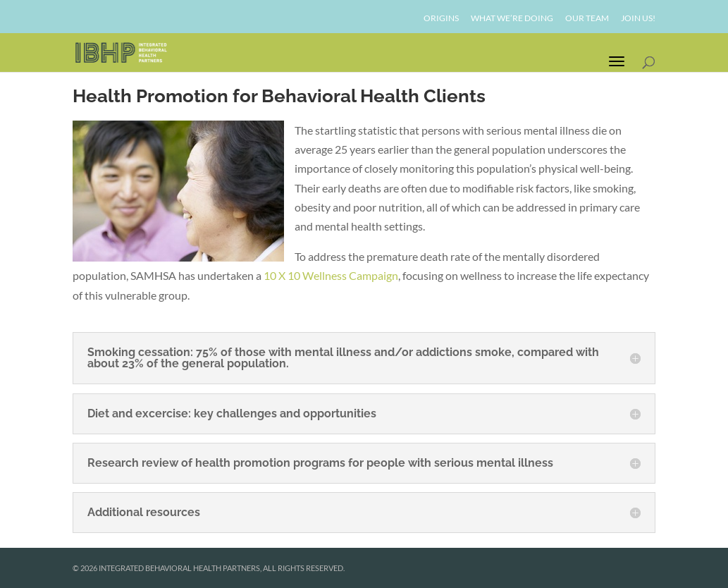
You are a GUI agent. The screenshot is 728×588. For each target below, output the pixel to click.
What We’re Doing (512, 19)
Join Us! (638, 19)
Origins (441, 19)
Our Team (587, 19)
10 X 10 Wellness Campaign (331, 275)
